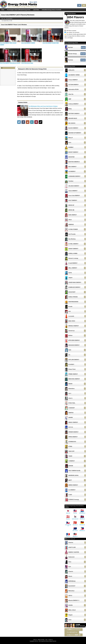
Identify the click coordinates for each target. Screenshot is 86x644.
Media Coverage (41, 640)
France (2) (68, 536)
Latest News (36, 10)
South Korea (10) (75, 518)
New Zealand (75, 530)
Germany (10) (82, 524)
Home (3, 10)
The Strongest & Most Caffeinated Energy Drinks (19, 10)
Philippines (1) (82, 530)
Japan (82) (68, 513)
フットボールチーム (72, 632)
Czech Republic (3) (68, 525)
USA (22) (75, 513)
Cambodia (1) (82, 518)
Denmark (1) (75, 524)
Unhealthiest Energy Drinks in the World (51, 10)
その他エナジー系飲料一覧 (74, 635)
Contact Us (50, 640)
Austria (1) (68, 518)
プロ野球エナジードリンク (74, 629)
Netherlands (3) (82, 513)
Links (46, 640)
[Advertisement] (40, 135)
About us (35, 640)
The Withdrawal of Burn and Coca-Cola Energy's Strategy (43, 106)
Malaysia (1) (75, 536)
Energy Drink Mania (45, 641)
